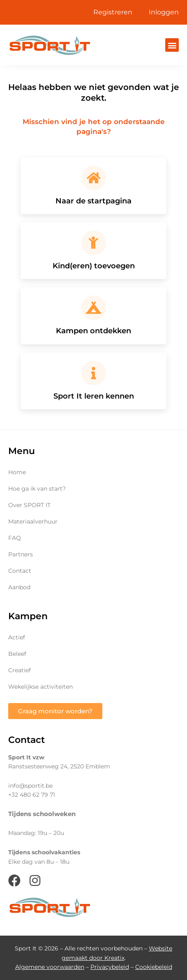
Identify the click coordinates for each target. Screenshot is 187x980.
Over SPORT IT (29, 505)
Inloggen (164, 12)
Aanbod (19, 587)
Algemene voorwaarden (50, 967)
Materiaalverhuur (33, 521)
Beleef (17, 654)
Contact (20, 571)
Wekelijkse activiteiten (40, 687)
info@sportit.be (30, 786)
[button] (172, 45)
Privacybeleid (110, 967)
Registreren (113, 12)
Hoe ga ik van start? (37, 489)
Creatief (20, 670)
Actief (17, 637)
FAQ (15, 538)
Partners (21, 554)
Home (17, 472)
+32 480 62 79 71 (32, 795)
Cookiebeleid (154, 967)
